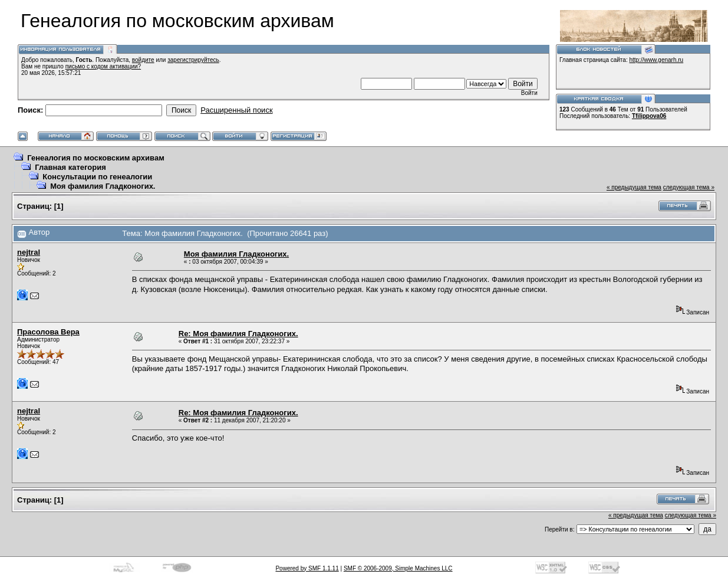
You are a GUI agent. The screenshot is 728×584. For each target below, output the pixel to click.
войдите (143, 60)
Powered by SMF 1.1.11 (307, 568)
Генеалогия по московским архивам (96, 158)
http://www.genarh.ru (656, 60)
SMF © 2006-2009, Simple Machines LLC (398, 568)
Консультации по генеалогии (97, 177)
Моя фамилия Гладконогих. (103, 186)
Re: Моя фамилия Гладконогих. (238, 334)
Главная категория (70, 167)
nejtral (29, 252)
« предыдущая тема (634, 187)
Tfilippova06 (649, 116)
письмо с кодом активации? (103, 66)
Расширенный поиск (236, 110)
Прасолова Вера (48, 332)
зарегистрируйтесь (193, 60)
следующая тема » (689, 187)
